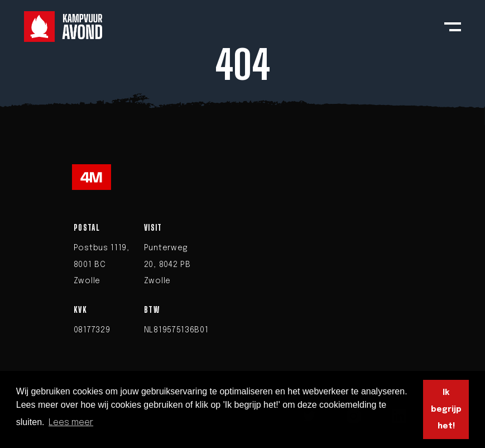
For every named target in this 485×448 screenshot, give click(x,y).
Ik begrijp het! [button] (446, 410)
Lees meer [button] (71, 423)
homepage (325, 115)
